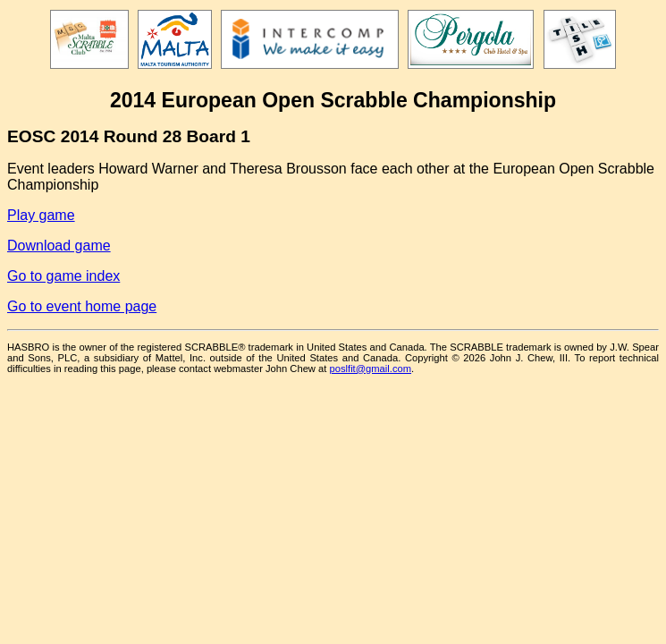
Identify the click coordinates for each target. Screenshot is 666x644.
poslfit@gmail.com (371, 369)
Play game (41, 215)
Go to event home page (82, 306)
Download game (59, 246)
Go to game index (63, 276)
